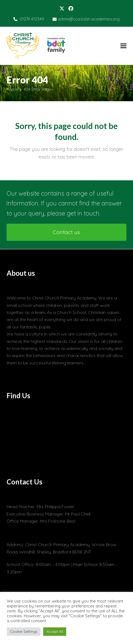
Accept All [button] (55, 631)
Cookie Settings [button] (24, 631)
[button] (123, 46)
